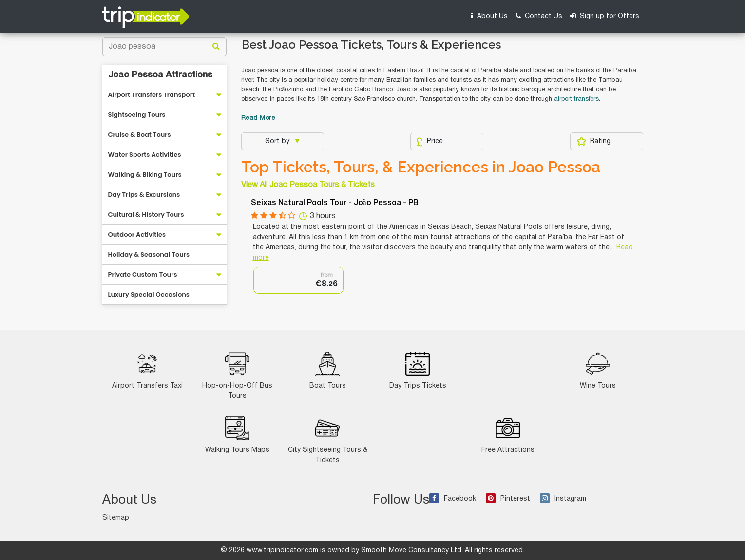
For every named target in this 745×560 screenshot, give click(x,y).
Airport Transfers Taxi (147, 370)
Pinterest (508, 499)
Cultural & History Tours (146, 215)
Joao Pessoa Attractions (160, 75)
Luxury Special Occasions (149, 294)
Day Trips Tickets (418, 370)
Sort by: (279, 141)
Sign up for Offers (605, 16)
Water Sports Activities (145, 155)
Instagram (563, 499)
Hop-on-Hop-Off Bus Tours (237, 375)
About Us (489, 16)
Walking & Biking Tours (145, 175)
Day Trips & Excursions (144, 195)
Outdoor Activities (137, 234)
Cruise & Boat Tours (140, 135)
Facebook (453, 499)
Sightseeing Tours (137, 115)
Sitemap (116, 518)
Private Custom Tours (143, 274)
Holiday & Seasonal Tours (149, 254)
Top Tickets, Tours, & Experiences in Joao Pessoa (421, 167)
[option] (298, 280)
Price (430, 142)
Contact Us (539, 16)
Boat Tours (328, 370)
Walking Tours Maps (237, 435)
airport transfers (576, 99)
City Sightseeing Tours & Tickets (328, 440)
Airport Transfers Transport (152, 95)
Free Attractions (508, 435)
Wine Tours (598, 370)
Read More (258, 118)
